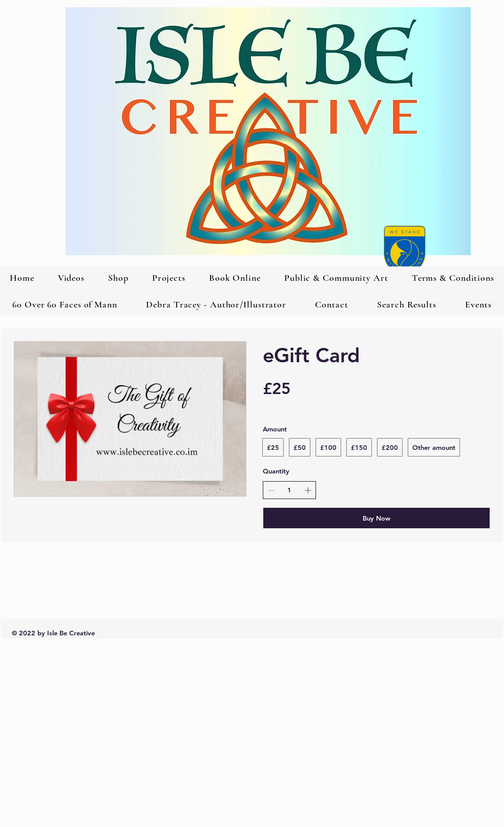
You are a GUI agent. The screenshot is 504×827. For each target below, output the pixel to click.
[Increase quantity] (308, 490)
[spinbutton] (290, 490)
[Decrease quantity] (271, 490)
